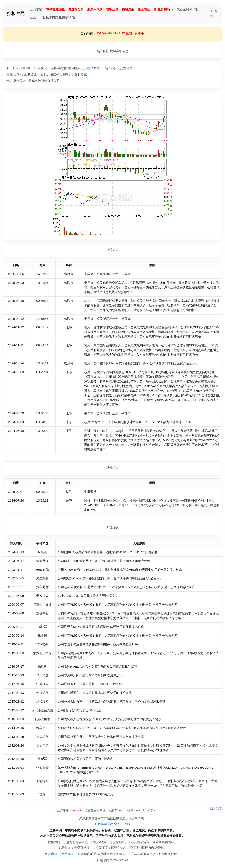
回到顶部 (216, 808)
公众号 (34, 17)
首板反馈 (112, 9)
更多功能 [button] (162, 9)
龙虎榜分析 (76, 9)
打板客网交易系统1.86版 (59, 17)
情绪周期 (128, 9)
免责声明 (51, 854)
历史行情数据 (91, 68)
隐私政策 (67, 854)
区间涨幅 (36, 9)
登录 (214, 13)
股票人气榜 (95, 9)
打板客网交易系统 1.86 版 (112, 824)
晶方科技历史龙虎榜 (119, 68)
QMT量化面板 (55, 9)
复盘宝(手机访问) (189, 9)
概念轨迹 (144, 9)
